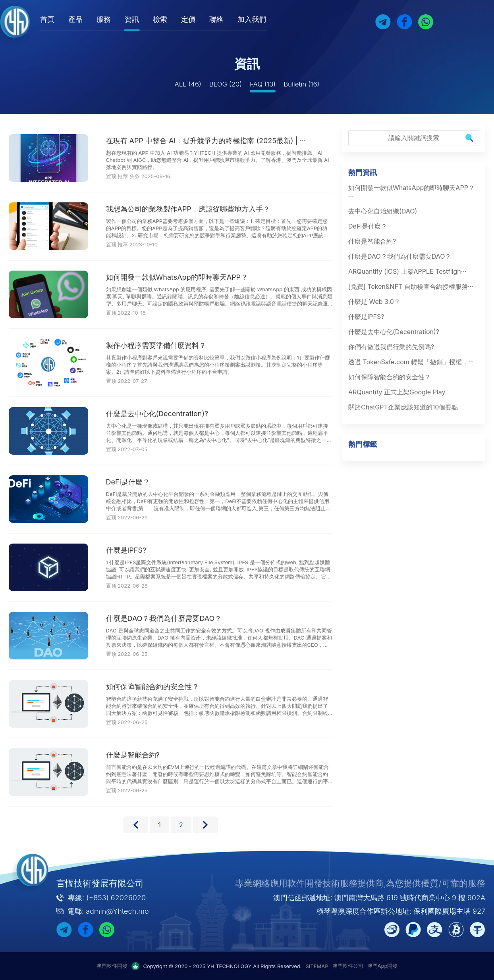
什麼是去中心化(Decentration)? (157, 414)
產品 (84, 19)
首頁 (56, 19)
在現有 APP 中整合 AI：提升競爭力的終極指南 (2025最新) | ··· (206, 141)
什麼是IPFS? (126, 550)
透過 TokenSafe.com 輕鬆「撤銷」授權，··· (411, 362)
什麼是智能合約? (133, 755)
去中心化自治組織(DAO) (383, 211)
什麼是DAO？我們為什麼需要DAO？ (164, 618)
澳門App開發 (383, 966)
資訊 (141, 19)
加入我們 (261, 19)
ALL (188, 84)
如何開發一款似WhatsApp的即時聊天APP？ (177, 277)
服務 (112, 19)
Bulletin (301, 84)
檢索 (169, 19)
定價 (197, 19)
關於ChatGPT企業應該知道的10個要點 (403, 407)
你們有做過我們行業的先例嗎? (391, 347)
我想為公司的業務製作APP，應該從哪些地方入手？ (188, 209)
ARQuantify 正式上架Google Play (397, 392)
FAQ (263, 84)
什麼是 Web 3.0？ (374, 302)
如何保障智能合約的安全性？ (152, 687)
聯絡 (225, 19)
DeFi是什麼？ (128, 482)
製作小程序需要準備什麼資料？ (156, 345)
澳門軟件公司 (348, 966)
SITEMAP (317, 966)
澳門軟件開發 (112, 966)
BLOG (226, 84)
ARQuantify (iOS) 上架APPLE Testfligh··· (407, 271)
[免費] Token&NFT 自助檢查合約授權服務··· (411, 286)
